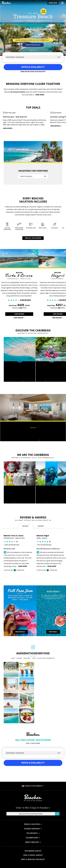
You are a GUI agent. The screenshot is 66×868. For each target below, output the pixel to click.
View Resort (19, 282)
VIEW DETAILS (20, 596)
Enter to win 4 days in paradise (33, 772)
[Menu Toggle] (61, 3)
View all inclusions (33, 202)
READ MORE (40, 95)
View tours (41, 345)
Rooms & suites (33, 404)
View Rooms (19, 278)
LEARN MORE (39, 841)
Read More (23, 530)
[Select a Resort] (33, 57)
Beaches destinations (13, 345)
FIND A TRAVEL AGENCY (33, 819)
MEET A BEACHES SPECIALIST (33, 824)
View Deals (53, 596)
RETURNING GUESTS (33, 815)
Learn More (9, 466)
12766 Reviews (25, 264)
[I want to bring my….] (33, 140)
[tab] (25, 490)
